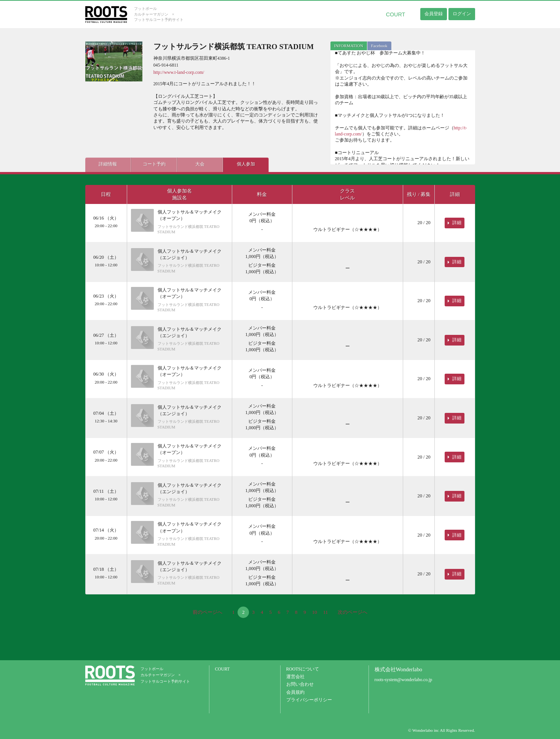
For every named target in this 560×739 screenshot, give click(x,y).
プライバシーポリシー (309, 700)
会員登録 (434, 14)
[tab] (349, 46)
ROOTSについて (303, 669)
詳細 (457, 223)
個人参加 (245, 164)
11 (326, 612)
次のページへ (353, 612)
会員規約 (295, 692)
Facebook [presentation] (379, 46)
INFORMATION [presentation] (349, 46)
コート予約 (154, 164)
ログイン (462, 14)
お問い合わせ (300, 684)
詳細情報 (108, 164)
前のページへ (207, 612)
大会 (199, 164)
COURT (396, 14)
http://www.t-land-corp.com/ (179, 72)
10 (315, 612)
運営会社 (295, 677)
